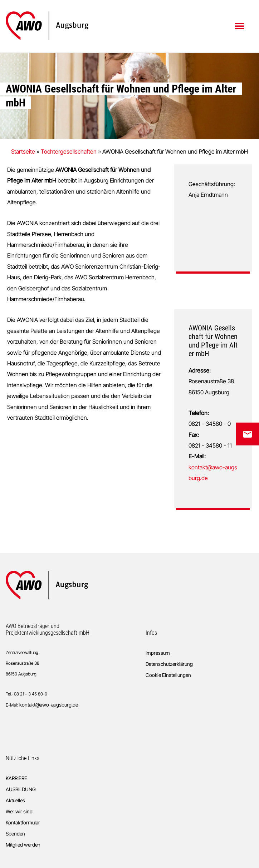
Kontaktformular (23, 822)
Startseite (23, 151)
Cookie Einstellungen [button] (168, 675)
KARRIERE (16, 778)
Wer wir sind (19, 811)
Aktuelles (15, 800)
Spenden (15, 834)
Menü (240, 26)
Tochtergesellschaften (69, 151)
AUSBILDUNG (21, 789)
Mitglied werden (23, 845)
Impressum (158, 653)
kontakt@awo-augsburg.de (49, 705)
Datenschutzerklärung (169, 664)
